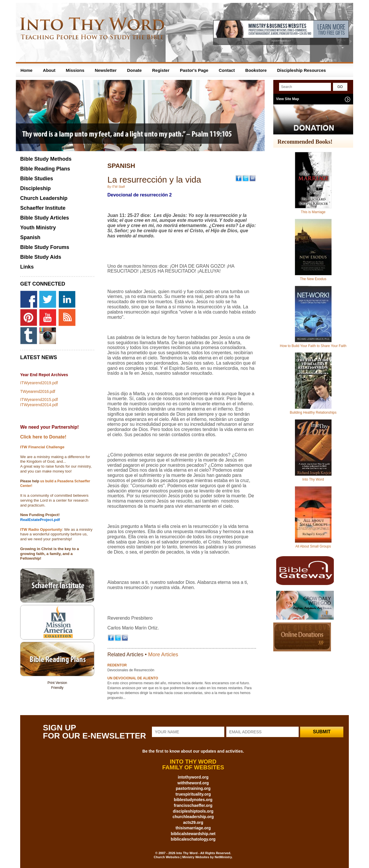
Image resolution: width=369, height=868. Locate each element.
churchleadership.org (193, 817)
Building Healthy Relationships (313, 413)
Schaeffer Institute (43, 208)
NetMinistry (223, 857)
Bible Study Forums (45, 247)
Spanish (30, 237)
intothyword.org (193, 777)
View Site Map (288, 99)
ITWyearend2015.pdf (39, 400)
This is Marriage (313, 212)
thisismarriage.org (193, 828)
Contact (227, 70)
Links (27, 267)
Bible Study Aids (41, 257)
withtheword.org (193, 783)
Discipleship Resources (301, 70)
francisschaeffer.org (193, 805)
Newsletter (106, 70)
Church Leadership (44, 198)
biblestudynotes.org (193, 800)
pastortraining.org (193, 788)
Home (27, 70)
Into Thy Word (313, 479)
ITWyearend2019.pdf (39, 383)
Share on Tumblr (57, 700)
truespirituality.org (193, 794)
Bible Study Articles (45, 218)
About (49, 70)
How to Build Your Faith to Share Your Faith (313, 346)
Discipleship (35, 188)
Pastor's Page (194, 70)
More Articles (163, 655)
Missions (75, 70)
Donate (134, 70)
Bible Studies (37, 179)
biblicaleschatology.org (193, 839)
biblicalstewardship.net (193, 834)
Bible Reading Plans (45, 169)
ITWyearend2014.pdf (39, 405)
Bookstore (256, 70)
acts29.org (193, 822)
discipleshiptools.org (193, 811)
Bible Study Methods (46, 159)
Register (161, 70)
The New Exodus (313, 279)
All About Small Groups (313, 546)
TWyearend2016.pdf (38, 391)
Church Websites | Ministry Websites (182, 857)
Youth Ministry (38, 228)
